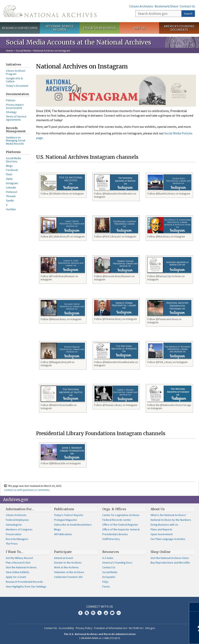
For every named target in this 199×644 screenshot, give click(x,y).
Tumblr (10, 200)
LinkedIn (11, 188)
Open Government (162, 534)
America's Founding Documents (179, 28)
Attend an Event (64, 558)
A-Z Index (108, 558)
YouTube (11, 209)
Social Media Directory (13, 160)
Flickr (9, 174)
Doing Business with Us (164, 525)
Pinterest (12, 192)
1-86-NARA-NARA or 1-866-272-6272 (100, 638)
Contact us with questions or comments (27, 490)
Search (188, 14)
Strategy (11, 112)
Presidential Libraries (115, 534)
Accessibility (66, 628)
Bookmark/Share (166, 6)
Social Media (23, 51)
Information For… (20, 509)
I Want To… (14, 552)
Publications (64, 509)
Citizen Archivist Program (16, 72)
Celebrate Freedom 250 (68, 577)
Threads (11, 196)
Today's (69, 515)
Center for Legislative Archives (121, 515)
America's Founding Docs (117, 563)
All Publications (63, 534)
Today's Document (17, 86)
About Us (158, 509)
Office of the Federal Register (120, 525)
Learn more (164, 637)
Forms (106, 586)
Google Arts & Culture (14, 80)
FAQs (105, 582)
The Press (12, 544)
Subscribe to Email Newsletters (73, 525)
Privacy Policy (84, 628)
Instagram (12, 183)
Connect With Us (100, 606)
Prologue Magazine (66, 520)
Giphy (9, 179)
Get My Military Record (19, 558)
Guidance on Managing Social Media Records (16, 141)
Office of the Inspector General (121, 529)
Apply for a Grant (16, 577)
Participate (63, 552)
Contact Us (187, 6)
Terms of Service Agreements (16, 118)
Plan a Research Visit (18, 563)
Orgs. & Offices (114, 509)
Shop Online (161, 552)
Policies (11, 100)
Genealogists (14, 525)
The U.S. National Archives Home (50, 11)
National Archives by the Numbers (171, 520)
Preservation (14, 534)
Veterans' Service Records (60, 28)
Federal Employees (17, 520)
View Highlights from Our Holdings (26, 586)
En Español (109, 577)
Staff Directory (111, 539)
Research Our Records (20, 28)
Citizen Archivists (141, 6)
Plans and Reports (161, 529)
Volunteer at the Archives (69, 572)
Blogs (9, 166)
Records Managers (17, 539)
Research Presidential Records (24, 582)
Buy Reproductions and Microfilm (170, 563)
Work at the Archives (66, 567)
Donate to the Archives (68, 563)
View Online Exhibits (18, 572)
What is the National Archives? (168, 515)
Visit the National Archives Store (170, 558)
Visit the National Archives (21, 567)
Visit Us (139, 28)
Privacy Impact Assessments (15, 106)
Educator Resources (99, 28)
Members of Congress (19, 529)
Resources (111, 552)
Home (9, 51)
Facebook (12, 170)
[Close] (194, 607)
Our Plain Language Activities (168, 539)
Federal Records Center (117, 520)
